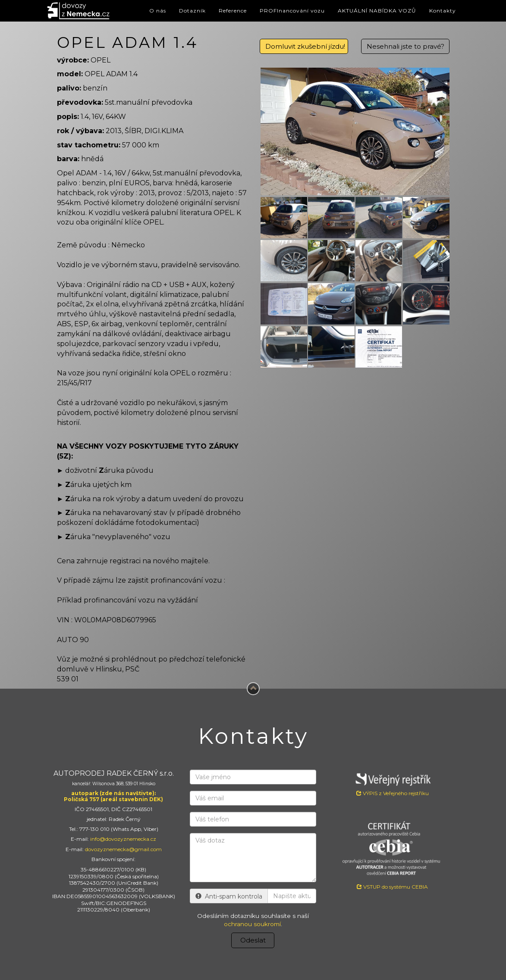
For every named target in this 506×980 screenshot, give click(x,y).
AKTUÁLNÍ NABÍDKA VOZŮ (377, 11)
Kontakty (443, 11)
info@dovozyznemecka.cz (123, 839)
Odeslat (253, 940)
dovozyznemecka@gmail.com (123, 849)
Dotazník (192, 11)
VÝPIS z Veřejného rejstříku (392, 783)
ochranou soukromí (252, 924)
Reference (233, 11)
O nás (158, 11)
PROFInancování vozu (292, 11)
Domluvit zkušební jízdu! (305, 46)
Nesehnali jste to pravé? (405, 46)
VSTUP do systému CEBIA (392, 887)
